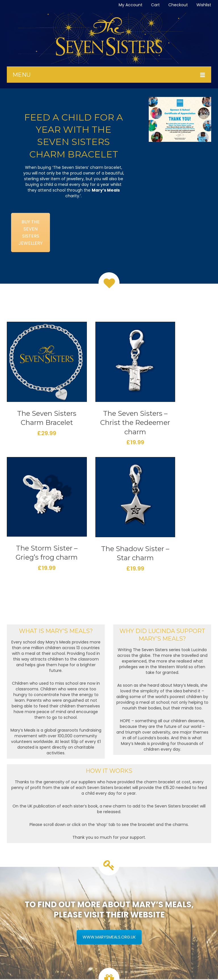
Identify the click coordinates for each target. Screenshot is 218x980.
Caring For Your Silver (32, 921)
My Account (131, 5)
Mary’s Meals (106, 190)
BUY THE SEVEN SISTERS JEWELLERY (31, 232)
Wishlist (204, 5)
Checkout (178, 5)
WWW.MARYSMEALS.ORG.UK (109, 794)
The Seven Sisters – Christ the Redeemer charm (82, 397)
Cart (155, 5)
